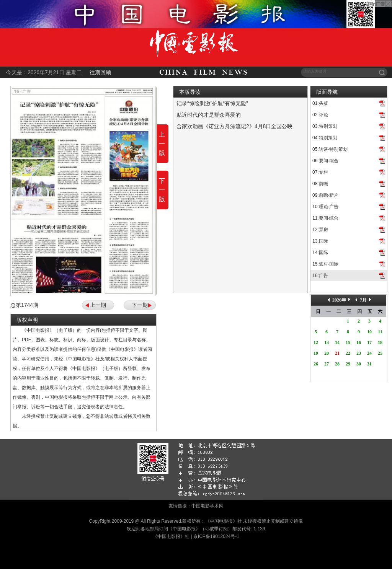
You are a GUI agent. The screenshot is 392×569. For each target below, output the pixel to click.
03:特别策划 (325, 126)
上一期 (98, 305)
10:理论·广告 (325, 207)
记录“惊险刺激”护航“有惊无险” (212, 103)
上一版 (162, 144)
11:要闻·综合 (325, 218)
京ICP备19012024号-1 (216, 536)
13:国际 (320, 241)
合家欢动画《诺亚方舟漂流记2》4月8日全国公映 (234, 126)
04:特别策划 (325, 138)
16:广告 (320, 276)
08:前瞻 (320, 184)
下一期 (140, 305)
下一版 (162, 190)
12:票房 (320, 230)
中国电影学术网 (207, 506)
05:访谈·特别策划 (330, 149)
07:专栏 (320, 172)
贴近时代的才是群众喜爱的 (209, 115)
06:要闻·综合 (325, 161)
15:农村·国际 (325, 264)
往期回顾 (100, 72)
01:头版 (320, 103)
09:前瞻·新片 (325, 195)
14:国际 (320, 253)
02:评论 (320, 115)
